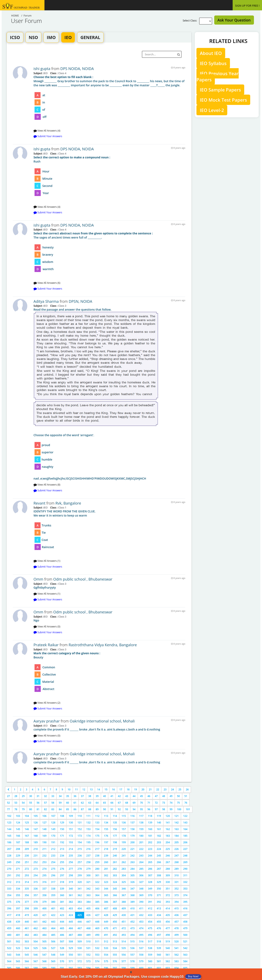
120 (168, 816)
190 (44, 842)
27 (8, 796)
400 (44, 908)
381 (62, 902)
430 (124, 915)
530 (80, 948)
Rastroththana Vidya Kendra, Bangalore (103, 645)
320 (80, 882)
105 (36, 816)
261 (115, 862)
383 (80, 902)
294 (36, 875)
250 (18, 862)
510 (88, 941)
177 (115, 836)
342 (88, 889)
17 (121, 789)
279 (88, 869)
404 (80, 908)
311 (185, 875)
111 (88, 816)
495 (141, 935)
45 (141, 796)
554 (106, 955)
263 (132, 862)
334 (18, 889)
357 (36, 895)
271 (18, 869)
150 (62, 829)
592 (71, 968)
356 (27, 895)
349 (150, 889)
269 (185, 862)
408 (115, 908)
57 (45, 803)
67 (119, 803)
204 (168, 842)
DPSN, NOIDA (80, 301)
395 (185, 902)
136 (124, 823)
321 (88, 882)
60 (68, 803)
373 (176, 895)
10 (69, 789)
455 (159, 922)
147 (36, 829)
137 (132, 823)
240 (115, 856)
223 (150, 849)
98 (164, 809)
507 (62, 941)
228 (9, 856)
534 (115, 948)
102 (9, 816)
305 (132, 875)
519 (168, 941)
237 (88, 856)
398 (27, 908)
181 (150, 836)
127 (44, 823)
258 (88, 862)
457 (176, 922)
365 (106, 895)
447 (88, 922)
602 (159, 968)
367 (124, 895)
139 (150, 823)
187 (18, 842)
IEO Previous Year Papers (217, 76)
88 (90, 809)
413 (159, 908)
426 (88, 915)
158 (132, 829)
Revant (39, 503)
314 (27, 882)
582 (168, 961)
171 (62, 836)
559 (150, 955)
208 (18, 849)
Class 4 (62, 73)
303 (115, 875)
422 (53, 915)
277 (71, 869)
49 (171, 796)
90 (105, 809)
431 (132, 915)
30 (31, 796)
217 (97, 849)
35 (68, 796)
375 (9, 902)
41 (112, 796)
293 (27, 875)
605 (185, 968)
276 (62, 869)
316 (44, 882)
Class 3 (62, 306)
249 (9, 862)
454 (150, 922)
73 (164, 803)
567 (36, 961)
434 (159, 915)
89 (97, 809)
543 (9, 955)
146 (27, 829)
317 (53, 882)
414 (168, 908)
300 (88, 875)
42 (119, 796)
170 (53, 836)
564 (9, 961)
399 (36, 908)
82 (45, 809)
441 (36, 922)
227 (185, 849)
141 (168, 823)
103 (18, 816)
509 (80, 941)
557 (132, 955)
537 (141, 948)
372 (168, 895)
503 (27, 941)
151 (71, 829)
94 (134, 809)
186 (9, 842)
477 (168, 928)
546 (36, 955)
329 (159, 882)
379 (44, 902)
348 (141, 889)
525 (36, 948)
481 (18, 935)
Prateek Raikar (46, 645)
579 (141, 961)
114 (115, 816)
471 (115, 928)
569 (53, 961)
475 (150, 928)
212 (53, 849)
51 (186, 796)
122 (185, 816)
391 (150, 902)
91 (112, 809)
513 (115, 941)
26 (187, 789)
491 (106, 935)
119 (159, 816)
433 (150, 915)
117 (141, 816)
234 (62, 856)
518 (159, 941)
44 (134, 796)
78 (16, 809)
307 (150, 875)
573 (88, 961)
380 (53, 902)
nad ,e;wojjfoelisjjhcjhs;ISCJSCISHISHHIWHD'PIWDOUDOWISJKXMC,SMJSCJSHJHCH (109, 394)
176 (106, 836)
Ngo (36, 620)
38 (90, 796)
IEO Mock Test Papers (223, 100)
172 (71, 836)
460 (18, 928)
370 (150, 895)
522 (9, 948)
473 (132, 928)
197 (106, 842)
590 (53, 968)
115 (124, 816)
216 (88, 849)
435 (168, 915)
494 (132, 935)
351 (168, 889)
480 (9, 935)
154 (97, 829)
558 (141, 955)
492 (115, 935)
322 (97, 882)
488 (80, 935)
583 (176, 961)
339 (62, 889)
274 (44, 869)
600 (141, 968)
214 (71, 849)
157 (124, 829)
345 (115, 889)
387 (115, 902)
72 (156, 803)
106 (44, 816)
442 (44, 922)
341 (80, 889)
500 (185, 935)
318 (62, 882)
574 (97, 961)
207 (9, 849)
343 (97, 889)
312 (9, 882)
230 (27, 856)
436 (176, 915)
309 (168, 875)
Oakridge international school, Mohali (102, 721)
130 (71, 823)
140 (159, 823)
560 (159, 955)
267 (168, 862)
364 (97, 895)
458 (185, 922)
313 (18, 882)
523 (18, 948)
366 (115, 895)
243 (141, 856)
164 (185, 829)
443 (53, 922)
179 (132, 836)
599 (132, 968)
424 (71, 915)
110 (80, 816)
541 (176, 948)
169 (44, 836)
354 (9, 895)
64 (97, 803)
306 (141, 875)
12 (84, 789)
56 (38, 803)
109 (71, 816)
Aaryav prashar (47, 721)
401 (53, 908)
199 (124, 842)
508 (71, 941)
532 (97, 948)
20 (143, 789)
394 (176, 902)
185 (185, 836)
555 (115, 955)
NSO (33, 37)
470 (106, 928)
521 (185, 941)
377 (27, 902)
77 (8, 809)
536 (132, 948)
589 (44, 968)
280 (97, 869)
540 (168, 948)
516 (141, 941)
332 (185, 882)
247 (176, 856)
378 (36, 902)
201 (141, 842)
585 (9, 968)
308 (159, 875)
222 (141, 849)
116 (132, 816)
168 (36, 836)
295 (44, 875)
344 (106, 889)
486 (62, 935)
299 (80, 875)
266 (159, 862)
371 (159, 895)
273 (36, 869)
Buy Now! (193, 976)
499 (176, 935)
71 (149, 803)
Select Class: (191, 21)
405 (88, 908)
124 (18, 823)
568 (44, 961)
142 (176, 823)
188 (27, 842)
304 (124, 875)
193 (71, 842)
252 (36, 862)
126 (36, 823)
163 (176, 829)
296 (53, 875)
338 (53, 889)
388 (124, 902)
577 (124, 961)
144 (9, 829)
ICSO (15, 37)
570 (62, 961)
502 (18, 941)
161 (159, 829)
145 (18, 829)
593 (80, 968)
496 (150, 935)
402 (62, 908)
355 (18, 895)
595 (97, 968)
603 (168, 968)
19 (135, 789)
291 (9, 875)
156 (115, 829)
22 (158, 789)
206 (185, 842)
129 (62, 823)
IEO (68, 37)
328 (150, 882)
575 (106, 961)
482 (27, 935)
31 (38, 796)
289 (176, 869)
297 (62, 875)
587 (27, 968)
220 (124, 849)
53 (16, 803)
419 (27, 915)
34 (60, 796)
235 (71, 856)
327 (141, 882)
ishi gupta (42, 69)
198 (115, 842)
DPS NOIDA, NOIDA (77, 69)
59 (60, 803)
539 (159, 948)
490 (97, 935)
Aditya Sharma (46, 301)
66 (112, 803)
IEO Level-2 (212, 110)
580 (150, 961)
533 (106, 948)
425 (80, 915)
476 (159, 928)
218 (106, 849)
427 (97, 915)
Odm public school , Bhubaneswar (83, 579)
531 (88, 948)
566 (27, 961)
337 (44, 889)
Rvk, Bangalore (68, 503)
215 (80, 849)
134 (106, 823)
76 (186, 803)
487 (71, 935)
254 (53, 862)
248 (185, 856)
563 (185, 955)
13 (91, 789)
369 (141, 895)
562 (176, 955)
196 (97, 842)
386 (106, 902)
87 (82, 809)
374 (185, 895)
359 (53, 895)
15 (106, 789)
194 (80, 842)
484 (44, 935)
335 (27, 889)
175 (97, 836)
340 (71, 889)
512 (106, 941)
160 (150, 829)
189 (36, 842)
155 (106, 829)
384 (88, 902)
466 (71, 928)
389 (132, 902)
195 (88, 842)
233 (53, 856)
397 (18, 908)
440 (27, 922)
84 (60, 809)
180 (141, 836)
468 (88, 928)
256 (71, 862)
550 (71, 955)
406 (97, 908)
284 (132, 869)
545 (27, 955)
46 (149, 796)
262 (124, 862)
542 (185, 948)
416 (185, 908)
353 (185, 889)
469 (97, 928)
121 (176, 816)
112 (97, 816)
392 (159, 902)
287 (159, 869)
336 (36, 889)
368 (132, 895)
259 (97, 862)
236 (80, 856)
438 (9, 922)
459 (9, 928)
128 (53, 823)
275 (53, 869)
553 (97, 955)
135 (115, 823)
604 (176, 968)
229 (18, 856)
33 (53, 796)
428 (106, 915)
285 (141, 869)
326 (132, 882)
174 (88, 836)
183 (168, 836)
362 (80, 895)
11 (77, 789)
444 (62, 922)
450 (115, 922)
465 (62, 928)
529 (71, 948)
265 (150, 862)
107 (53, 816)
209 (27, 849)
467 (80, 928)
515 (132, 941)
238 (97, 856)
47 (156, 796)
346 (124, 889)
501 (9, 941)
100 (179, 809)
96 (149, 809)
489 (88, 935)
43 (127, 796)
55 (31, 803)
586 (18, 968)
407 (106, 908)
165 (9, 836)
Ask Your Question (234, 20)
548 (53, 955)
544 (18, 955)
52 (8, 803)
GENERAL (90, 37)
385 (97, 902)
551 (80, 955)
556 (124, 955)
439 (18, 922)
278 (80, 869)
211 (44, 849)
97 (156, 809)
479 (185, 928)
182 (159, 836)
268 (176, 862)
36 (75, 796)
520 (176, 941)
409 (124, 908)
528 (62, 948)
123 (9, 823)
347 (132, 889)
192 (62, 842)
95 (141, 809)
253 (44, 862)
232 (44, 856)
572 (80, 961)
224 (159, 849)
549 (62, 955)
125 (27, 823)
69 (134, 803)
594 (88, 968)
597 (115, 968)
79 (23, 809)
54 (23, 803)
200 (132, 842)
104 (27, 816)
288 (168, 869)
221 (132, 849)
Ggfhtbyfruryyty (45, 587)
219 (115, 849)
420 (36, 915)
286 (150, 869)
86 (75, 809)
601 (150, 968)
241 (124, 856)
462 (36, 928)
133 (97, 823)
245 (159, 856)
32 (45, 796)
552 (88, 955)
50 (178, 796)
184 (176, 836)
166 (18, 836)
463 (44, 928)
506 (53, 941)
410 (132, 908)
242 (132, 856)
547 (44, 955)
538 (150, 948)
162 (168, 829)
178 (124, 836)
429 (115, 915)
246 (168, 856)
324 (115, 882)
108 (62, 816)
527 (53, 948)
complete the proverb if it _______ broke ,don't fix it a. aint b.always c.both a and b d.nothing (97, 729)
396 (9, 908)
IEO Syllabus (213, 63)
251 (27, 862)
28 (16, 796)
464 (53, 928)
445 (71, 922)
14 (99, 789)
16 (113, 789)
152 (80, 829)
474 (141, 928)
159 (141, 829)
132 (88, 823)
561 (168, 955)
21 (150, 789)
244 (150, 856)
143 (185, 823)
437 (185, 915)
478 (176, 928)
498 (168, 935)
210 (36, 849)
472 (124, 928)
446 (80, 922)
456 (168, 922)
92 (119, 809)
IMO (51, 37)
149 (53, 829)
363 (88, 895)
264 (141, 862)
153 (88, 829)
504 (36, 941)
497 (159, 935)
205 (176, 842)
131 (80, 823)
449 (106, 922)
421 (44, 915)
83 (53, 809)
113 (106, 816)
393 (168, 902)
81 (38, 809)
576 (115, 961)
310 (176, 875)
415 (176, 908)
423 (62, 915)
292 (18, 875)
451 (124, 922)
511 (97, 941)
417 (9, 915)
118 (150, 816)
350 (159, 889)
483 (36, 935)
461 (27, 928)
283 (124, 869)
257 (80, 862)
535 (124, 948)
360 (62, 895)
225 (168, 849)
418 (18, 915)
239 (106, 856)
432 (141, 915)
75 (178, 803)
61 (75, 803)
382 (71, 902)
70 (141, 803)
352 (176, 889)
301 (97, 875)
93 (127, 809)
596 (106, 968)
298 (71, 875)
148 (44, 829)
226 (176, 849)
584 (185, 961)
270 (9, 869)
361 (71, 895)
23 (165, 789)
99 (171, 809)
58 (53, 803)
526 (44, 948)
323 (106, 882)
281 (106, 869)
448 (97, 922)
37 (82, 796)
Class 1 (62, 507)
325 (124, 882)
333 (9, 889)
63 (90, 803)
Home (15, 16)
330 (168, 882)
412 (150, 908)
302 (106, 875)
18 (128, 789)
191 (53, 842)
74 (171, 803)
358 (44, 895)
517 (150, 941)
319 (71, 882)
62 (82, 803)
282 (115, 869)
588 (36, 968)
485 (53, 935)
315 (36, 882)
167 (27, 836)
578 (132, 961)
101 (188, 809)
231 (36, 856)
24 (172, 789)
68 (127, 803)
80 (31, 809)
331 (176, 882)
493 (124, 935)
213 (62, 849)
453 (141, 922)
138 (141, 823)
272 (27, 869)
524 (27, 948)
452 (132, 922)
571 (71, 961)
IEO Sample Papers (220, 90)
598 (124, 968)
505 (44, 941)
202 (150, 842)
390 (141, 902)
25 (180, 789)
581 (159, 961)
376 (18, 902)
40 (105, 796)
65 (105, 803)
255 (62, 862)
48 (164, 796)
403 (71, 908)
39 (97, 796)
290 (185, 869)
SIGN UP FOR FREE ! (247, 6)
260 (106, 862)
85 (68, 809)
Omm (38, 579)
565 (18, 961)
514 (124, 941)
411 (141, 908)
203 (159, 842)
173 (80, 836)
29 (23, 796)
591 (62, 968)
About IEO (211, 53)
